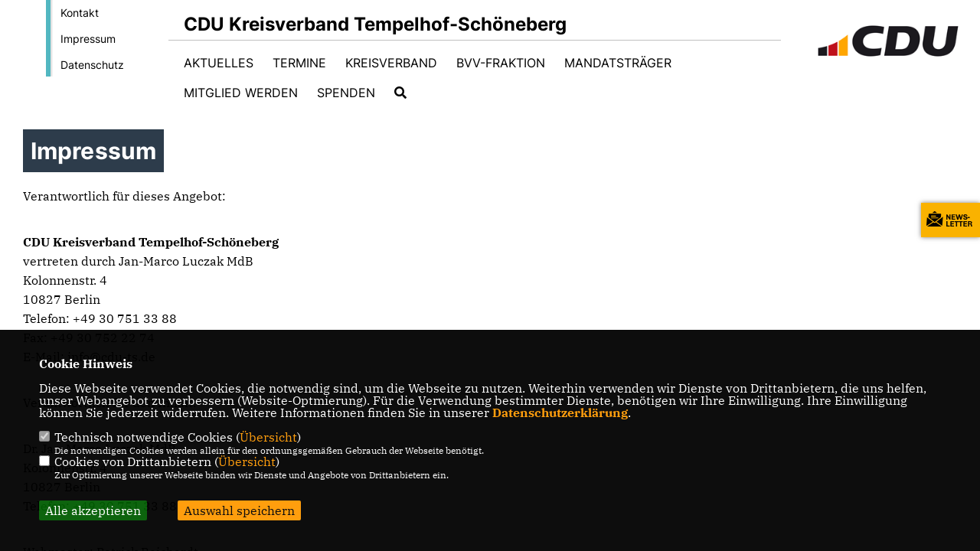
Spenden (346, 93)
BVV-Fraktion (501, 63)
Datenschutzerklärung (560, 412)
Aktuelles (219, 63)
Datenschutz (92, 65)
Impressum (88, 39)
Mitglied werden (241, 93)
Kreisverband (391, 63)
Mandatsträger (618, 63)
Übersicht (268, 437)
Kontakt (80, 13)
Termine (299, 63)
